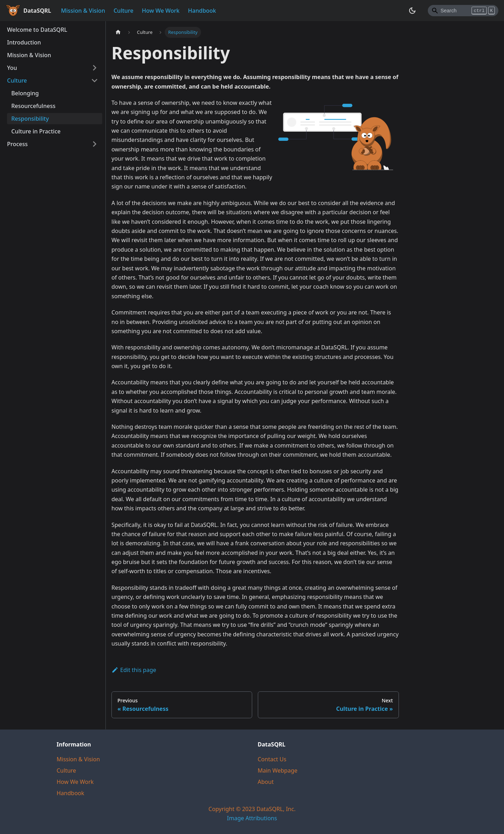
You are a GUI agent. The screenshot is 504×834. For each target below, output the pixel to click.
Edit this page (134, 670)
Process (17, 144)
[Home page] (118, 32)
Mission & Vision (83, 11)
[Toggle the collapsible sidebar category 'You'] (95, 68)
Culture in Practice (36, 131)
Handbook (202, 11)
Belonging (25, 93)
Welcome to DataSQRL (37, 30)
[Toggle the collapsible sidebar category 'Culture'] (95, 80)
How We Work (161, 11)
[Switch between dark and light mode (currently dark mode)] (412, 11)
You (12, 68)
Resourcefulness (33, 106)
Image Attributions (252, 818)
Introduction (24, 42)
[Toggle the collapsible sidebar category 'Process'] (95, 144)
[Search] (463, 11)
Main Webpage (278, 770)
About (266, 782)
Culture (123, 11)
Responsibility (30, 119)
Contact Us (272, 759)
